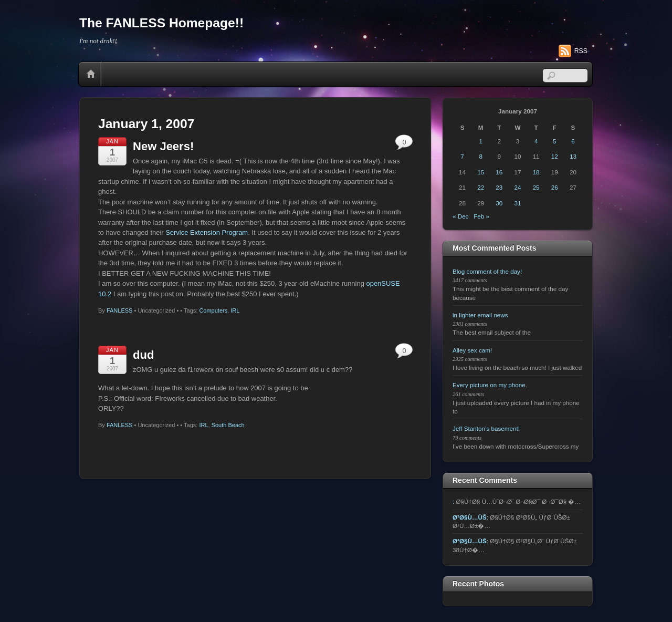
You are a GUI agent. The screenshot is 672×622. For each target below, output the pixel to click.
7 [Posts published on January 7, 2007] (462, 156)
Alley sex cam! (472, 350)
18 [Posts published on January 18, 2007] (536, 172)
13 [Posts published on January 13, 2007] (573, 156)
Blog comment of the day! (487, 271)
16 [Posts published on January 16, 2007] (499, 172)
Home (91, 74)
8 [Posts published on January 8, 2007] (480, 156)
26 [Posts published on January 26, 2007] (555, 187)
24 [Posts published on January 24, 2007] (518, 187)
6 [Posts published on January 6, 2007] (573, 141)
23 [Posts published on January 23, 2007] (499, 187)
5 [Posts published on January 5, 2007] (554, 141)
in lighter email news (480, 315)
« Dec (460, 216)
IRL (235, 310)
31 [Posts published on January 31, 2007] (518, 203)
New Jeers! (163, 146)
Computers (213, 310)
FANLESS (120, 310)
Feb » (481, 216)
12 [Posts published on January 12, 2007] (555, 156)
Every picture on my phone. (490, 385)
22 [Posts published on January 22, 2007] (481, 187)
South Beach (228, 425)
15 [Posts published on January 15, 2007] (481, 172)
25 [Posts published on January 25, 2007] (536, 187)
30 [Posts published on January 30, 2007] (499, 203)
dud (143, 355)
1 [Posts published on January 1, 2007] (480, 141)
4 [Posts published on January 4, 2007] (536, 141)
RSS (581, 51)
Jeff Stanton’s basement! (486, 428)
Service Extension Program (207, 232)
